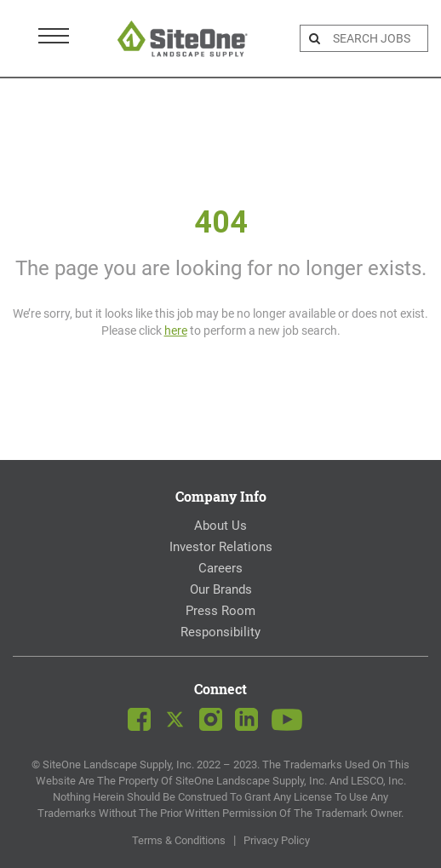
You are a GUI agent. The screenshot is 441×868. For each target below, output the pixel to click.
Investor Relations (221, 547)
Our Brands (221, 589)
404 (221, 222)
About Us (220, 526)
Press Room (220, 611)
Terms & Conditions (179, 840)
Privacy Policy (277, 840)
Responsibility (220, 632)
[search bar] (378, 38)
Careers (220, 568)
